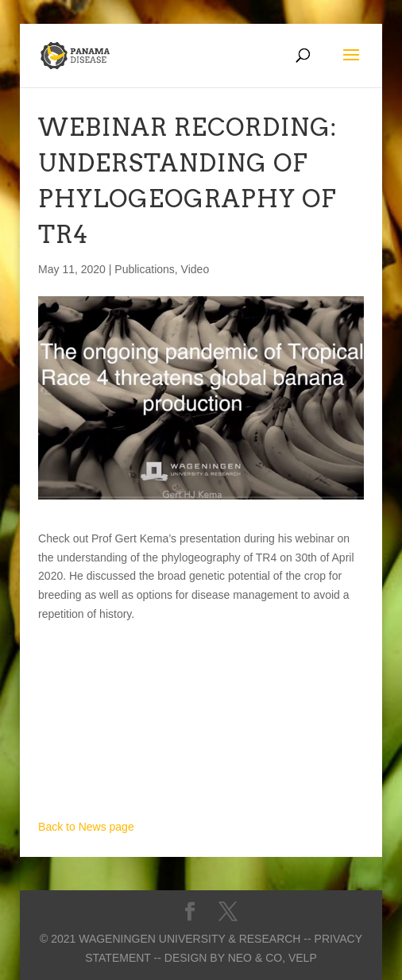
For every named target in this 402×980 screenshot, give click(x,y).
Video (195, 269)
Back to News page (86, 827)
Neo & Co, (257, 958)
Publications (145, 269)
